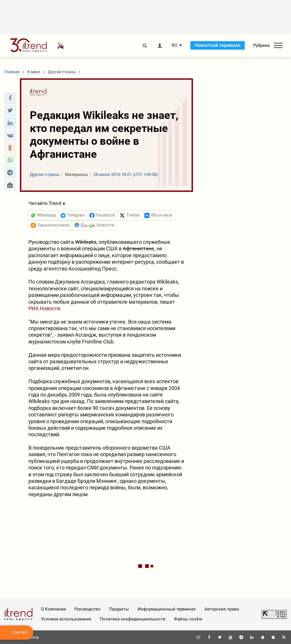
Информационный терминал (167, 609)
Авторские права (222, 609)
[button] (10, 98)
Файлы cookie (188, 619)
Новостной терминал (218, 45)
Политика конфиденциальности (133, 619)
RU (174, 45)
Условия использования (66, 619)
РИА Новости (44, 308)
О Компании (53, 609)
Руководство (88, 609)
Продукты (119, 609)
